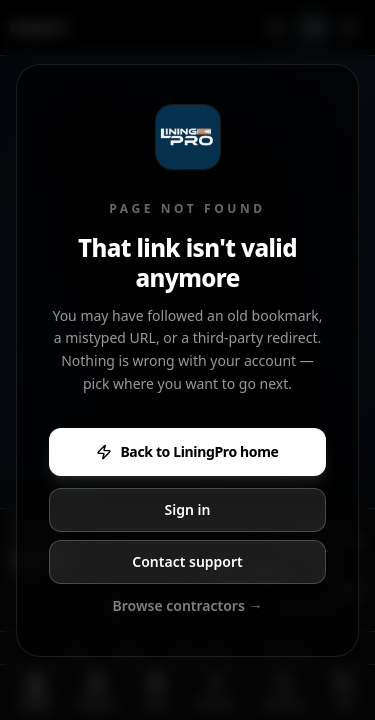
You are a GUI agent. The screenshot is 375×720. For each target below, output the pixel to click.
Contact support (187, 561)
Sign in (188, 509)
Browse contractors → (188, 605)
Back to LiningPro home (187, 451)
